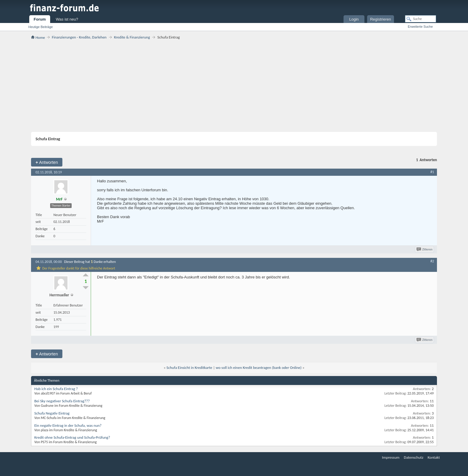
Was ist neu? (67, 19)
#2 (432, 261)
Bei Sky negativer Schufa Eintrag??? (62, 401)
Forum (40, 19)
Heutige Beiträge (41, 27)
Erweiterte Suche (420, 27)
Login (354, 19)
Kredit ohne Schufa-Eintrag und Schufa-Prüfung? (72, 437)
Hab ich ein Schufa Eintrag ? (56, 389)
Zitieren (425, 249)
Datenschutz (414, 457)
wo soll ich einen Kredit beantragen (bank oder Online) (259, 368)
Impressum (391, 457)
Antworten (47, 162)
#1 (432, 172)
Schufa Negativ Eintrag (52, 413)
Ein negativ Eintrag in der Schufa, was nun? (68, 425)
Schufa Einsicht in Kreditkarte (189, 368)
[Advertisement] (234, 86)
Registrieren (381, 19)
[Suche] (421, 19)
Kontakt (434, 457)
